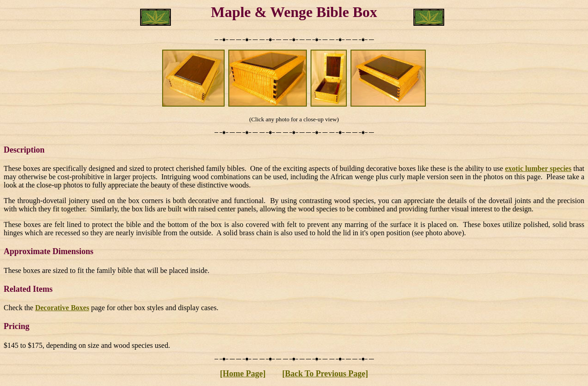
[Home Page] (243, 374)
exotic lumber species (538, 168)
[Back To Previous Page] (325, 374)
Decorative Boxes (62, 308)
